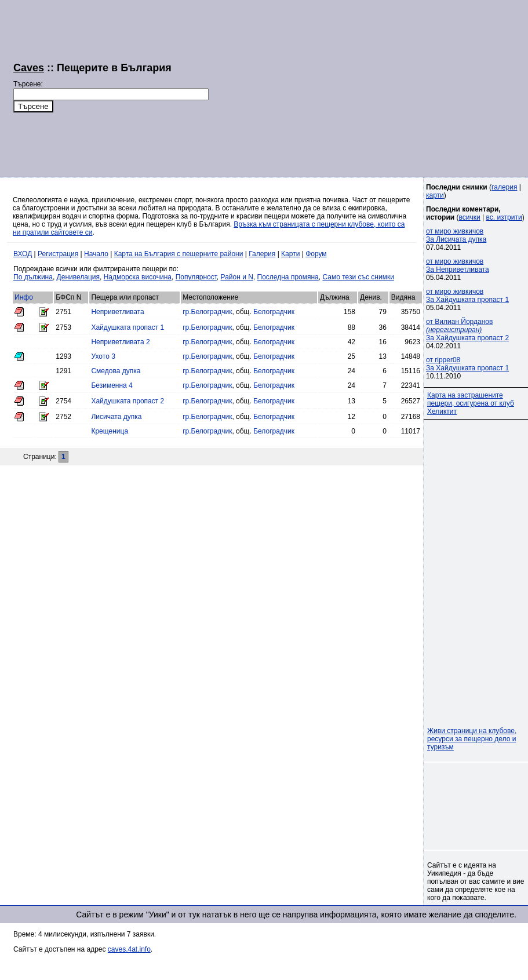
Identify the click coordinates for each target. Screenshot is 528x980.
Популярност (196, 277)
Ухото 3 (103, 356)
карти (435, 195)
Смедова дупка (116, 371)
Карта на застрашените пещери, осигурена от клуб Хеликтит (471, 403)
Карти (290, 254)
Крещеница (110, 431)
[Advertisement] (356, 87)
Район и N (237, 277)
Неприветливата (117, 312)
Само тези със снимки (358, 277)
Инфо (24, 297)
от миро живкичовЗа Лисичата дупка (456, 235)
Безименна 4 (112, 385)
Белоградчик (274, 312)
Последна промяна (288, 277)
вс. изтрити (504, 217)
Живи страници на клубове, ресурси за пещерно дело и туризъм (472, 739)
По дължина (33, 277)
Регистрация (58, 254)
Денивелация (78, 277)
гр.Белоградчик (207, 312)
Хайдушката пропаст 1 (128, 327)
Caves (29, 68)
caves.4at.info (129, 949)
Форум (316, 254)
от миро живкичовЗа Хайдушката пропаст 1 (467, 296)
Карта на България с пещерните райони (179, 254)
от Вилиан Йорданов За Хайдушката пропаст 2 (467, 330)
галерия (504, 187)
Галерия (262, 254)
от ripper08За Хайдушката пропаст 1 (467, 364)
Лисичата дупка (116, 417)
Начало (96, 254)
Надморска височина (138, 277)
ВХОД (23, 254)
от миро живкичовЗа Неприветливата (458, 265)
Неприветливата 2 (120, 342)
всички (470, 217)
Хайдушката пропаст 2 (128, 401)
